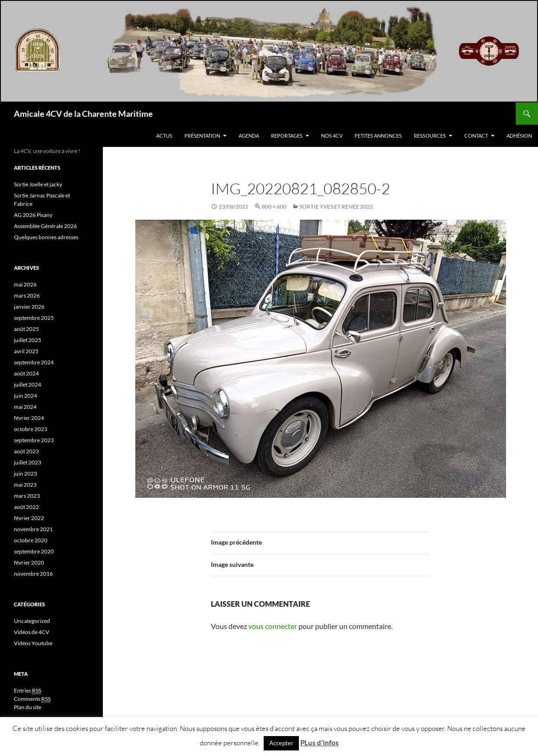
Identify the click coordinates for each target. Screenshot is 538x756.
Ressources (430, 136)
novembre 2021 (33, 529)
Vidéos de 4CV (32, 632)
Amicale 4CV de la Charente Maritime (83, 114)
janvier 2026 (29, 307)
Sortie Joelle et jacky (38, 184)
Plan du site (28, 707)
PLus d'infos (320, 743)
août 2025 (26, 329)
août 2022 (26, 507)
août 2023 (26, 451)
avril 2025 (26, 351)
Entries (28, 691)
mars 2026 (27, 295)
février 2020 (29, 562)
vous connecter (273, 626)
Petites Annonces (378, 136)
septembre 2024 (34, 362)
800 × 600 (274, 206)
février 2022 (29, 518)
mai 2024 (25, 407)
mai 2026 (25, 284)
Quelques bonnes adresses (46, 237)
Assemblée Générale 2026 (45, 226)
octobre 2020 (31, 540)
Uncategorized (32, 621)
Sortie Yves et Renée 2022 (336, 206)
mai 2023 (25, 485)
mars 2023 (27, 496)
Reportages (287, 136)
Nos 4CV (332, 136)
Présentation (202, 136)
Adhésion (519, 136)
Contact (476, 136)
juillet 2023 (28, 462)
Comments (32, 699)
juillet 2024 (28, 384)
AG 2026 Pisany (33, 215)
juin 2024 (25, 396)
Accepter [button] (281, 743)
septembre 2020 (34, 551)
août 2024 (26, 373)
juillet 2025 (28, 340)
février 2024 (29, 418)
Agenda (249, 136)
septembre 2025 (34, 318)
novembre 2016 (33, 574)
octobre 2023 (31, 429)
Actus (164, 136)
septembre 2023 (34, 440)
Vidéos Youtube (33, 643)
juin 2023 (25, 473)
